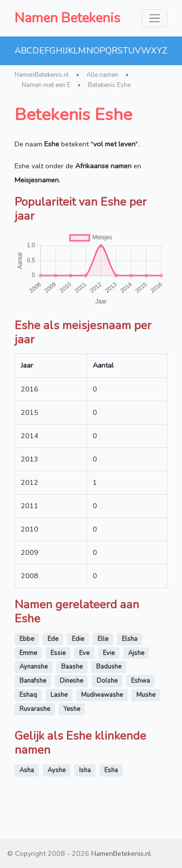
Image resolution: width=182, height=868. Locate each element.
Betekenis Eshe (109, 85)
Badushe (109, 667)
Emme (28, 653)
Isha (85, 770)
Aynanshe (33, 667)
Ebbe (27, 639)
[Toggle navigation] (155, 18)
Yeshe (72, 709)
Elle (103, 639)
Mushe (146, 695)
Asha (27, 770)
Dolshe (107, 681)
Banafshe (33, 681)
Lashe (59, 695)
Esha (111, 770)
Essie (58, 653)
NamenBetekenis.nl (42, 75)
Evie (109, 653)
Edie (78, 639)
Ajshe (136, 653)
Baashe (72, 667)
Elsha (130, 639)
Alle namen (102, 75)
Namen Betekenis (67, 18)
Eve (84, 653)
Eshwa (141, 681)
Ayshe (57, 770)
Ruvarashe (35, 709)
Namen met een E (46, 85)
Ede (53, 639)
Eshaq (28, 695)
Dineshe (71, 681)
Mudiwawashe (102, 695)
